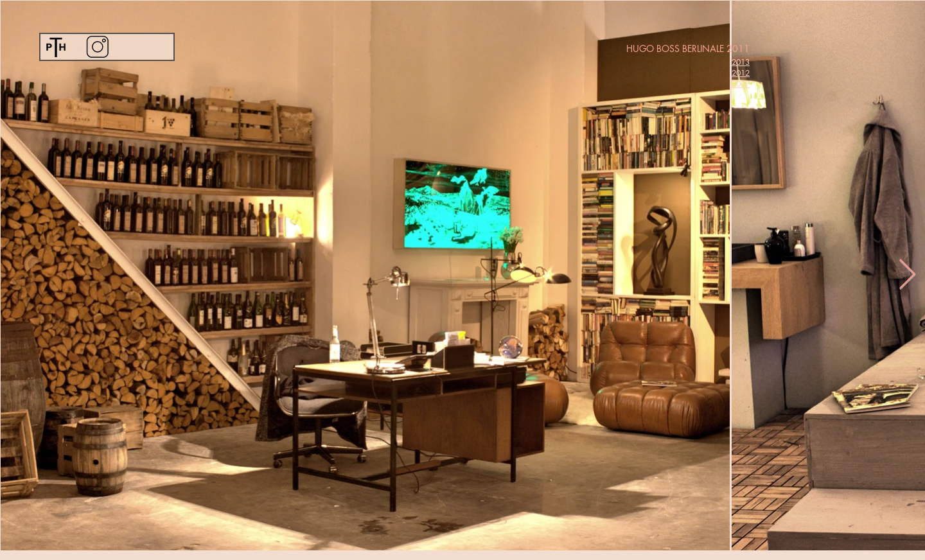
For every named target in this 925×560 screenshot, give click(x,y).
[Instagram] (97, 47)
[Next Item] (907, 275)
